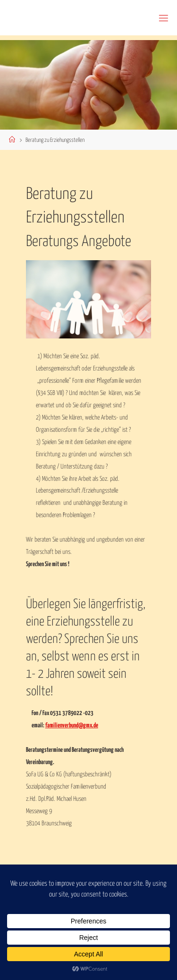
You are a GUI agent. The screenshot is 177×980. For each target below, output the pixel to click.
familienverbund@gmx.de (72, 725)
